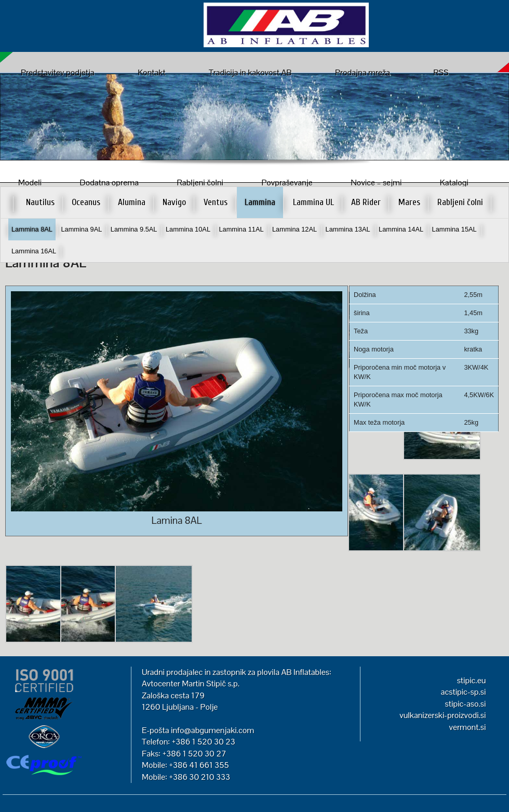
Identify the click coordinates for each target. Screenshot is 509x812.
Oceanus (86, 202)
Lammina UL (313, 202)
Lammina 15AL (454, 229)
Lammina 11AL (241, 229)
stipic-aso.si (466, 704)
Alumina (132, 202)
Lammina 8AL (32, 229)
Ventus (216, 202)
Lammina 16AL (34, 251)
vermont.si (467, 727)
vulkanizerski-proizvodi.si (443, 715)
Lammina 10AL (188, 229)
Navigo (174, 202)
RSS (441, 72)
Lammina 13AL (348, 229)
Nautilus (40, 202)
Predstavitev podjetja (58, 72)
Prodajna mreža (363, 72)
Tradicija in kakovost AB (250, 72)
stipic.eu (472, 680)
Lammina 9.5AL (134, 229)
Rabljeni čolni (460, 202)
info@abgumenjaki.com (212, 730)
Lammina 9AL (81, 229)
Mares (409, 202)
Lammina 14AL (401, 229)
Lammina (260, 202)
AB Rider (366, 202)
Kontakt (151, 72)
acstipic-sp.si (464, 692)
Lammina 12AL (294, 229)
